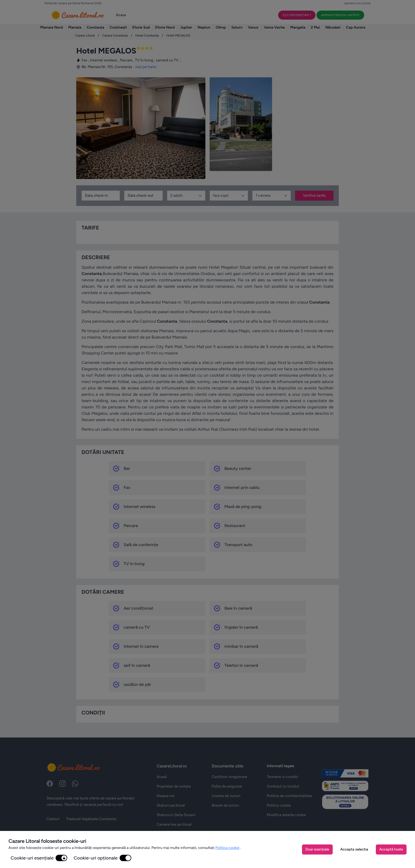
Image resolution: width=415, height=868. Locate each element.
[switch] (61, 858)
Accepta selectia (354, 849)
